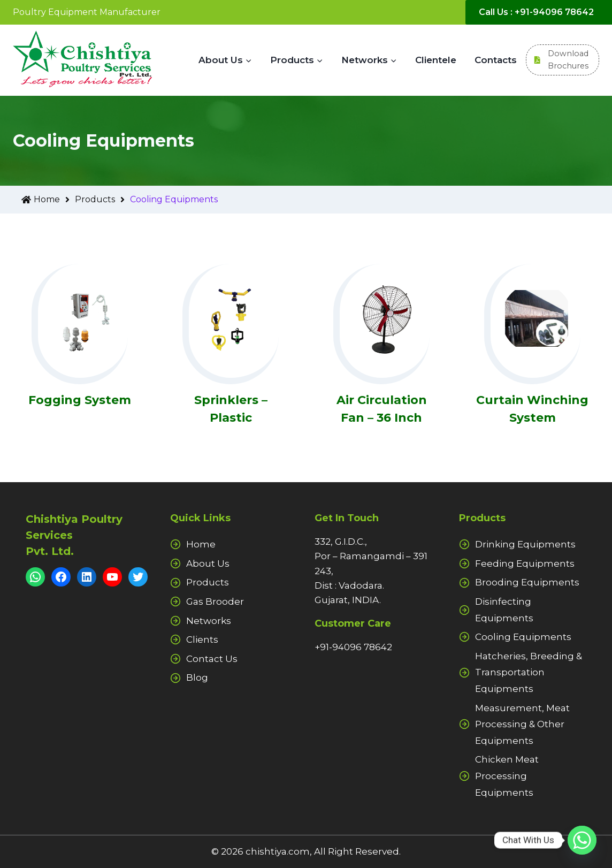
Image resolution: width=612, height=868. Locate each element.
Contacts (496, 60)
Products (102, 200)
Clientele (436, 60)
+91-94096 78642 (353, 647)
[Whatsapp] (582, 840)
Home (48, 200)
